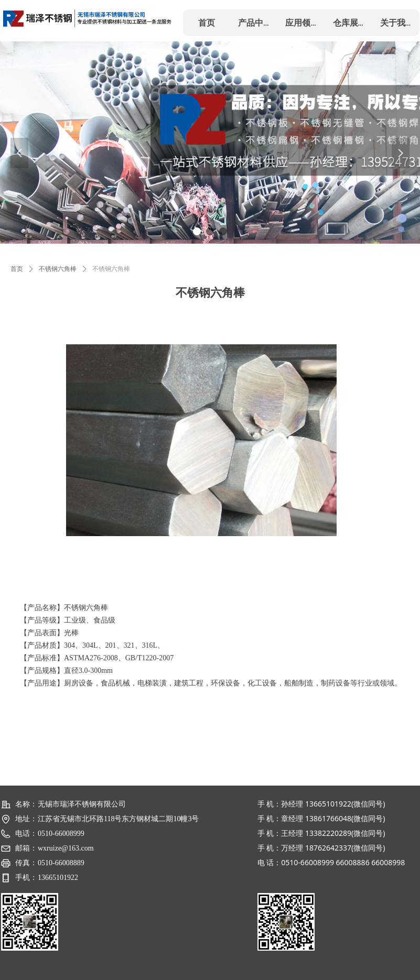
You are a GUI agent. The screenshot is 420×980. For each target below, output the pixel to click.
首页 (17, 269)
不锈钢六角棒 (58, 269)
